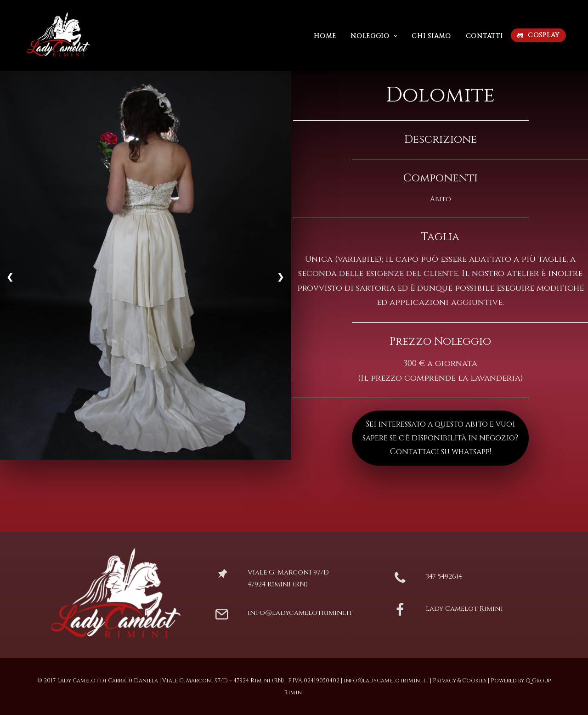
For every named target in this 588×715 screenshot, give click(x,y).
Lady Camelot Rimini (464, 609)
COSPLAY (544, 35)
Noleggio (374, 36)
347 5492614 (444, 577)
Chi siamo (431, 36)
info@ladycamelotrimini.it (300, 613)
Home (325, 36)
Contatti (484, 36)
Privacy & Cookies (460, 681)
